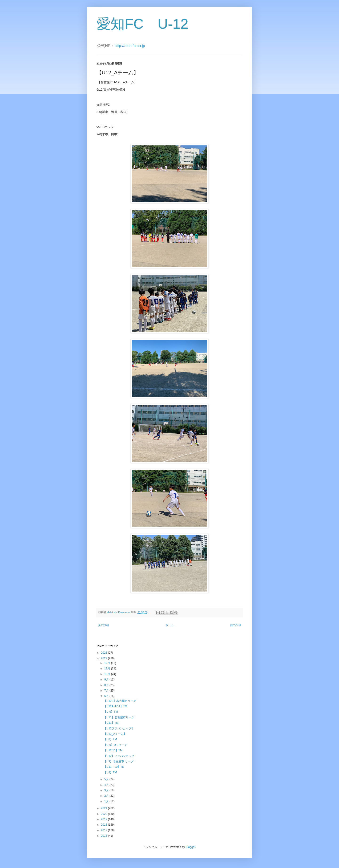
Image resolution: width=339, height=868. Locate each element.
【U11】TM (111, 723)
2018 (105, 825)
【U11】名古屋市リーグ (119, 717)
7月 (107, 691)
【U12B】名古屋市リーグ (120, 701)
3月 (107, 790)
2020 (105, 814)
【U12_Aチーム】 (115, 734)
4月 (107, 785)
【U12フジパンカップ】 (119, 728)
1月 (107, 801)
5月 (107, 779)
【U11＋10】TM (114, 767)
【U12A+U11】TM (115, 706)
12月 (108, 663)
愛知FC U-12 (142, 24)
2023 (105, 653)
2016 (105, 836)
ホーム (169, 625)
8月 (107, 685)
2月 (107, 796)
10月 (108, 674)
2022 (105, 658)
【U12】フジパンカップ (119, 756)
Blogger (191, 847)
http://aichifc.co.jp (130, 46)
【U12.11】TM (113, 750)
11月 (108, 668)
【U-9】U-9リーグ (115, 745)
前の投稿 (236, 625)
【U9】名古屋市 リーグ (119, 761)
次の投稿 (103, 625)
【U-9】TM (111, 712)
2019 (105, 819)
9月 (107, 680)
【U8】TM (110, 739)
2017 (105, 830)
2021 (105, 808)
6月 (107, 696)
